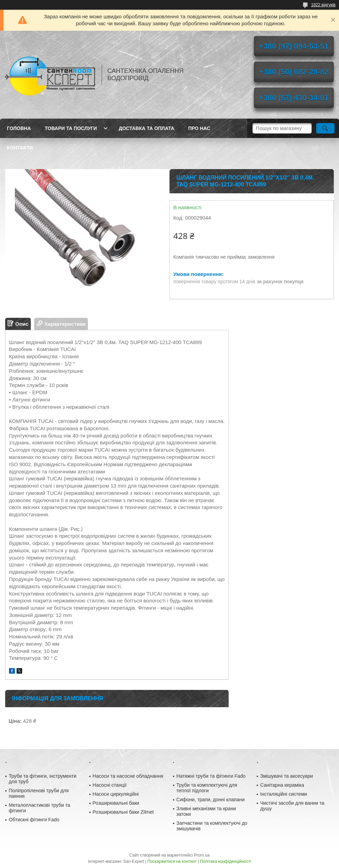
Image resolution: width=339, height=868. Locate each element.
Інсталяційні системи (283, 794)
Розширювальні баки (116, 803)
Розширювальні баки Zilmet (123, 812)
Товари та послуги (71, 128)
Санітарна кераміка (282, 785)
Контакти (20, 148)
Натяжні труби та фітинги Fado (211, 776)
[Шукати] (325, 128)
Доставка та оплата (146, 128)
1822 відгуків (323, 5)
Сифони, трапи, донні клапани (210, 800)
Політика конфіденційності (226, 861)
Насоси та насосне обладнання (128, 776)
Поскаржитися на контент (172, 861)
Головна (19, 128)
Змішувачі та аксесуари (287, 776)
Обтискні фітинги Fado (34, 820)
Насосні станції (110, 785)
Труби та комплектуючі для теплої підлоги (207, 788)
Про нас (199, 128)
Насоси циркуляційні (116, 794)
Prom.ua (202, 855)
